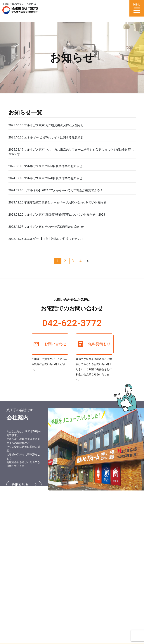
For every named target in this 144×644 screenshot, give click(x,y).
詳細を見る (24, 485)
